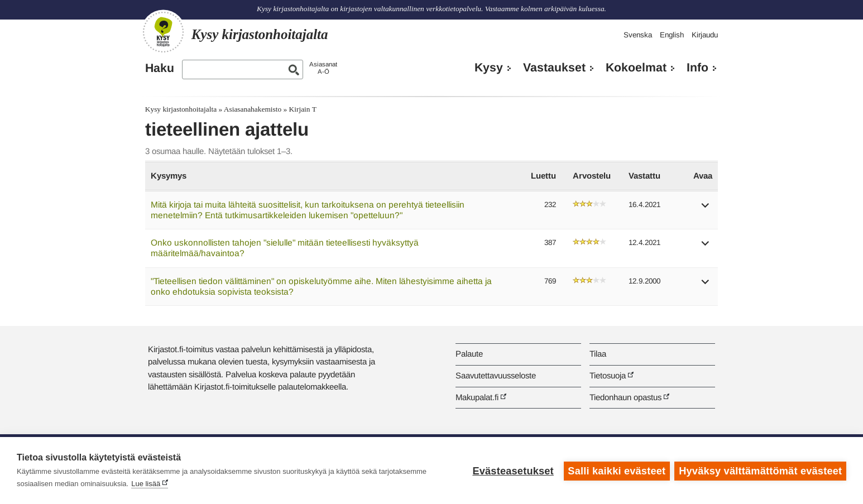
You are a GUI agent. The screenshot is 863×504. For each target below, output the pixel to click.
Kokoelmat (636, 68)
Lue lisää (146, 484)
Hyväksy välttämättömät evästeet (760, 471)
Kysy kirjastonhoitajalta (181, 109)
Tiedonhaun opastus (625, 397)
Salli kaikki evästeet (616, 471)
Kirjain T (303, 109)
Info (697, 68)
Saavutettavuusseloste (496, 375)
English (672, 35)
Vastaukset (554, 68)
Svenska (638, 35)
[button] (706, 209)
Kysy (489, 68)
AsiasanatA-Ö (323, 68)
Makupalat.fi (477, 397)
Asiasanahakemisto (253, 109)
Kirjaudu (705, 35)
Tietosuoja (608, 375)
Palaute (469, 354)
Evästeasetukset (512, 471)
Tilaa (598, 354)
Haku (160, 68)
